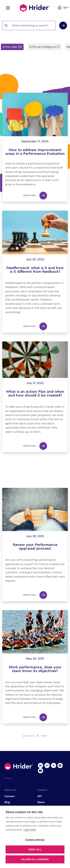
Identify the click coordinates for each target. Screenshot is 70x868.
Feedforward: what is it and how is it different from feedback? (35, 270)
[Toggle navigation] (7, 8)
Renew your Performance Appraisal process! (35, 547)
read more (35, 196)
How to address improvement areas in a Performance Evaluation (35, 152)
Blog (7, 802)
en (64, 8)
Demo (41, 802)
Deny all (35, 849)
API (39, 796)
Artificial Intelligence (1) (44, 47)
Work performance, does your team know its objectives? (35, 669)
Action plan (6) (12, 47)
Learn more (30, 830)
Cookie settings (35, 840)
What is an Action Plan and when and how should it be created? (35, 394)
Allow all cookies (35, 859)
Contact (10, 796)
